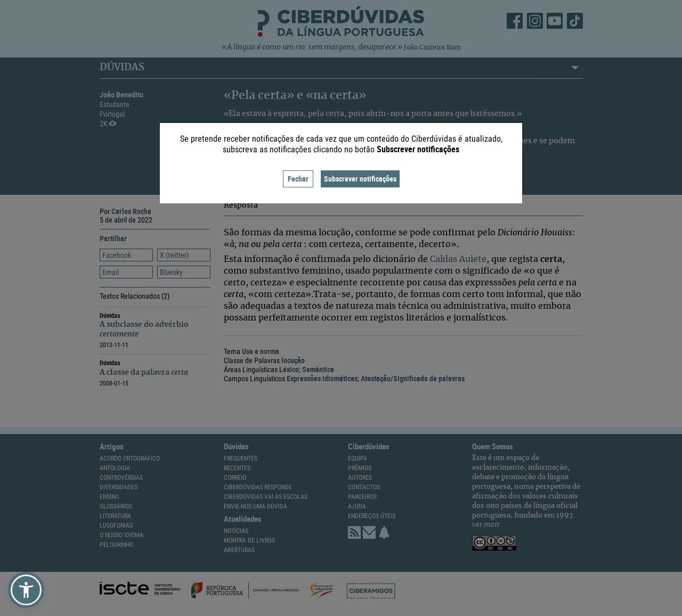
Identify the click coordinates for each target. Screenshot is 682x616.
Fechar (298, 179)
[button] (26, 590)
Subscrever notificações (360, 179)
